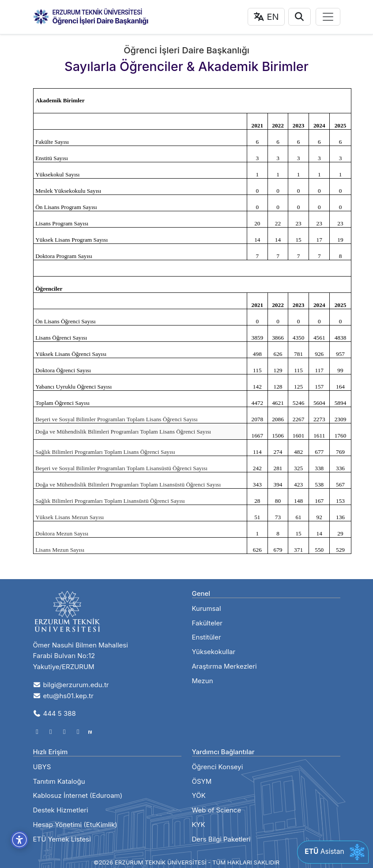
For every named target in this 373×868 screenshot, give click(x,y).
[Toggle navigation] (328, 17)
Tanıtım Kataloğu (59, 781)
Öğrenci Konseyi (218, 767)
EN (266, 17)
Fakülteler (207, 623)
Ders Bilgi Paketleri (221, 839)
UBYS (42, 767)
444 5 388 (55, 713)
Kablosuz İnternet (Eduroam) (78, 795)
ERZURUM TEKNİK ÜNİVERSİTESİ (97, 12)
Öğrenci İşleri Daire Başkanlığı (100, 21)
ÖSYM (202, 781)
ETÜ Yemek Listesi (62, 839)
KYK (199, 825)
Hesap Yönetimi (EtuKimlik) (75, 825)
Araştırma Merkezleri (224, 666)
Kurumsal (207, 608)
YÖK (199, 795)
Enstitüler (207, 637)
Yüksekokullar (214, 652)
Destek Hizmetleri (61, 810)
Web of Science (217, 810)
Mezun (203, 681)
